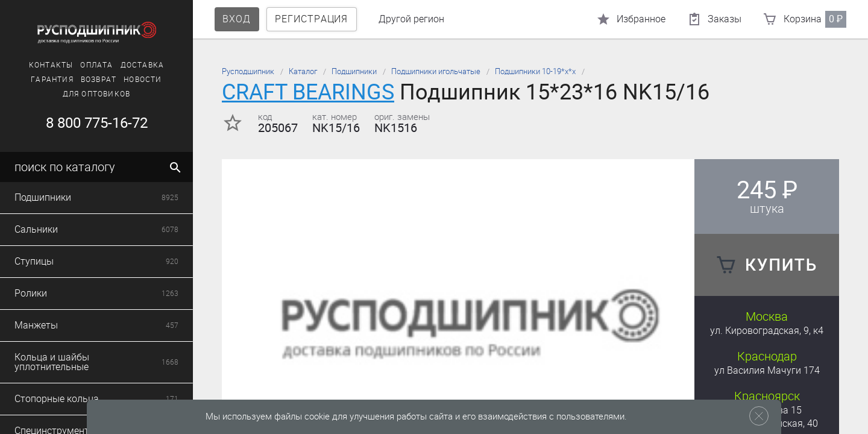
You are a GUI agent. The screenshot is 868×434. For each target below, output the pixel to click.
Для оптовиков (97, 94)
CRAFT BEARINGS (308, 92)
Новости (143, 80)
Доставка (143, 65)
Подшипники (354, 71)
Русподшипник (248, 71)
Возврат (99, 80)
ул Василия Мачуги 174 (767, 370)
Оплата (96, 65)
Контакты (51, 65)
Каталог (303, 71)
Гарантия (52, 80)
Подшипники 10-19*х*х (535, 71)
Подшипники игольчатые (436, 71)
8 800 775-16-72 (97, 123)
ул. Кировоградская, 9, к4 (767, 331)
